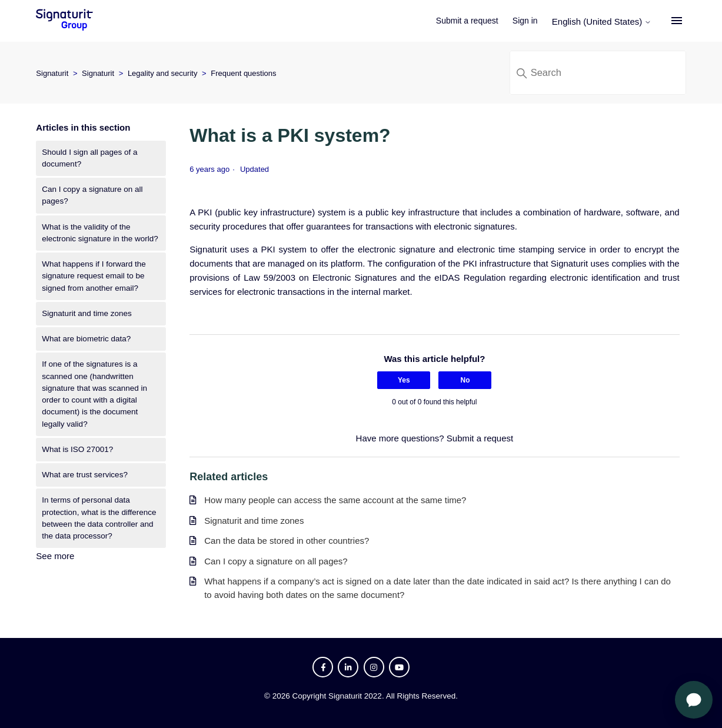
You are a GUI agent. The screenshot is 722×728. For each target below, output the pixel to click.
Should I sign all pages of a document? (89, 158)
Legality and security (163, 73)
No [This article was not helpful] (465, 380)
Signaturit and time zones (86, 313)
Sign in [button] (527, 21)
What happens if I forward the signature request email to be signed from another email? (94, 276)
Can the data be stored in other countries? (287, 541)
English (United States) (604, 21)
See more (55, 556)
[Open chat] (694, 700)
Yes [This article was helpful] (404, 380)
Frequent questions (243, 73)
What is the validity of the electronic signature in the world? (100, 233)
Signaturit (52, 73)
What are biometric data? (86, 339)
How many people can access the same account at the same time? (335, 500)
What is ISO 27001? (77, 449)
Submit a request (469, 21)
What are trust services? (85, 475)
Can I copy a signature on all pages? (92, 195)
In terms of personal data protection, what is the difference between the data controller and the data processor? (99, 518)
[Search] (598, 73)
